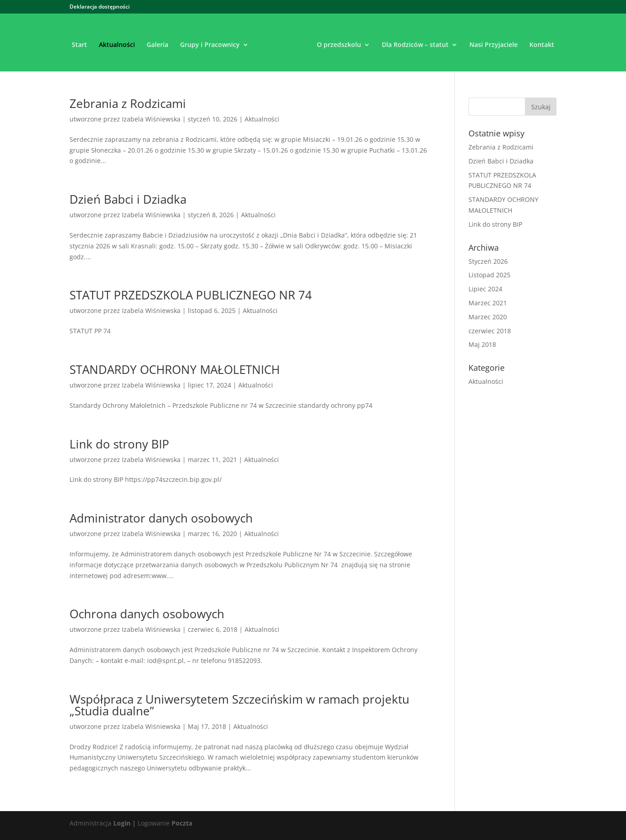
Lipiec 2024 (485, 289)
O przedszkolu (339, 45)
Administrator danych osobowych (161, 518)
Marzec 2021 (488, 303)
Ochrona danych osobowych (147, 614)
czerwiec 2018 (490, 331)
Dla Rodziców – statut (415, 45)
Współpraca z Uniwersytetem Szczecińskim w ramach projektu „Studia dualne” (239, 705)
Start (79, 45)
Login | (125, 823)
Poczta (182, 823)
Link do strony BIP (119, 444)
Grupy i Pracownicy (210, 45)
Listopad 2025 (489, 275)
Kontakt (542, 45)
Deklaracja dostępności (100, 7)
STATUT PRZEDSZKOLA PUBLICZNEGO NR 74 (191, 295)
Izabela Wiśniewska (151, 119)
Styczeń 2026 (488, 261)
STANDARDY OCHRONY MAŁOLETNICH (175, 369)
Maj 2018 (482, 344)
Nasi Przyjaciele (494, 45)
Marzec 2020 (488, 317)
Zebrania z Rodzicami (128, 103)
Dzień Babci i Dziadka (128, 199)
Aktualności (117, 45)
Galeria (158, 45)
